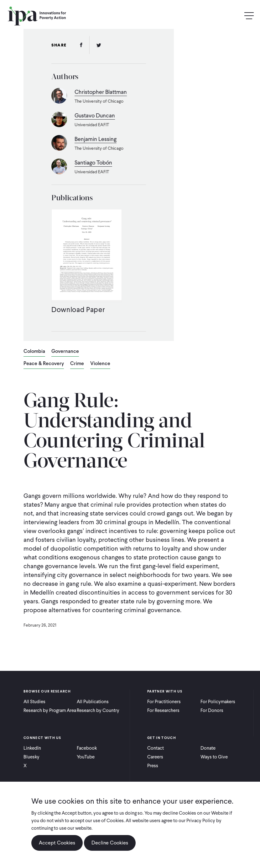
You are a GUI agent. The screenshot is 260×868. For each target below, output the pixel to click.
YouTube (86, 757)
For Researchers (163, 710)
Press (153, 766)
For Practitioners (164, 702)
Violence (100, 364)
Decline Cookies (110, 843)
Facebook (87, 748)
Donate (208, 748)
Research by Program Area (50, 710)
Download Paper (78, 310)
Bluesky (31, 757)
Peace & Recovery (44, 364)
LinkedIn (32, 748)
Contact (156, 748)
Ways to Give (214, 757)
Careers (155, 757)
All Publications (93, 702)
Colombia (34, 352)
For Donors (212, 710)
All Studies (34, 702)
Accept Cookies (57, 843)
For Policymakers (218, 702)
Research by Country (98, 710)
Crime (77, 364)
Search (236, 16)
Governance (65, 352)
